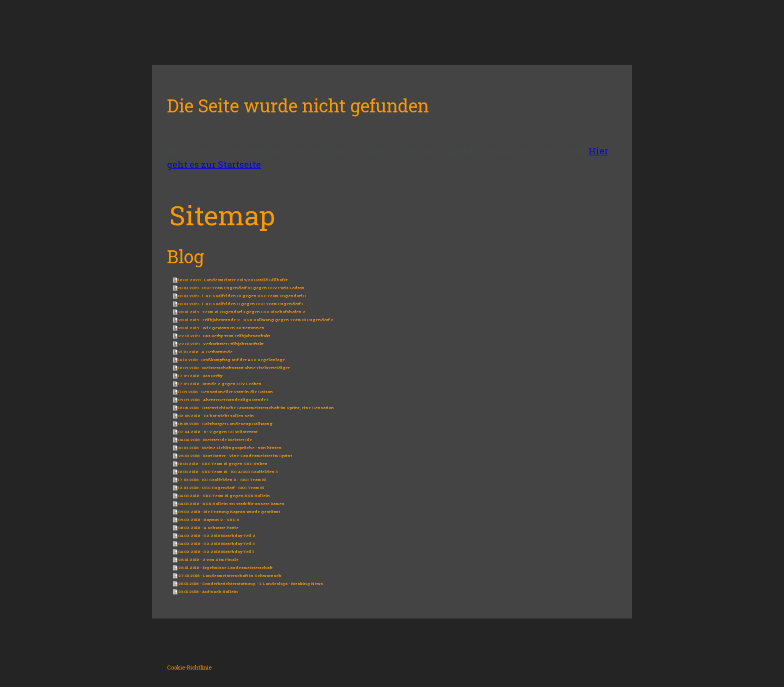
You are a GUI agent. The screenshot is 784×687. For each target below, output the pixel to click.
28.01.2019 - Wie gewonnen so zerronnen (221, 328)
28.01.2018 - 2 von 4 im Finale (208, 560)
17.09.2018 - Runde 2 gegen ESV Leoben (220, 384)
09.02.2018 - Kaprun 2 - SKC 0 (208, 520)
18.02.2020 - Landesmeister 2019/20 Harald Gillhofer (233, 280)
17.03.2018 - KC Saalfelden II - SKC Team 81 (222, 480)
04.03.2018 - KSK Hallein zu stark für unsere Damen (231, 504)
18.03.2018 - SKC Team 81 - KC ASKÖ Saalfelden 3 (228, 472)
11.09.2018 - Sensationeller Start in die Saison (225, 392)
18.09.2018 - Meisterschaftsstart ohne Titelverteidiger (234, 368)
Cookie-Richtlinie (189, 667)
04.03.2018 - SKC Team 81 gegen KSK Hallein (224, 496)
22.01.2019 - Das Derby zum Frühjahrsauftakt (224, 336)
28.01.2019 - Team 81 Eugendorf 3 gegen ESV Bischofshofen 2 (242, 312)
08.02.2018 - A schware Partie (208, 528)
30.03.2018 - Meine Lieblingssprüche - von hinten (230, 448)
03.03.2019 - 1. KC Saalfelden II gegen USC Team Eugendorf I (240, 304)
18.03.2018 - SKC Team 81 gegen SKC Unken (223, 464)
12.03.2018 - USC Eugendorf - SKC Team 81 (221, 488)
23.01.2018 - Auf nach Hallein (208, 592)
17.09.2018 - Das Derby (200, 376)
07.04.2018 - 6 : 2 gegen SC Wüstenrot (218, 432)
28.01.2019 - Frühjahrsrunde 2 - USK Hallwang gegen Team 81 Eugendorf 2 (256, 320)
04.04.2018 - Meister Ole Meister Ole (215, 440)
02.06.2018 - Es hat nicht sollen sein (216, 416)
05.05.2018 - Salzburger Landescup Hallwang (225, 424)
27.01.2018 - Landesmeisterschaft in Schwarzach (230, 576)
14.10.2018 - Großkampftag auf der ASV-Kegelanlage (231, 360)
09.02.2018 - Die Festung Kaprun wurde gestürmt (229, 512)
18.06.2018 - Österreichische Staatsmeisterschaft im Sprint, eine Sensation (256, 408)
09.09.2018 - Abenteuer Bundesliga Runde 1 (223, 400)
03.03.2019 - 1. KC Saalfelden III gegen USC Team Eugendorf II (242, 296)
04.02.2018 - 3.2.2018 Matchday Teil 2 (217, 536)
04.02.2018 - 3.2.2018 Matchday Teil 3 (216, 544)
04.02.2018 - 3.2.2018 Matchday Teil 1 (216, 552)
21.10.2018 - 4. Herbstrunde (205, 352)
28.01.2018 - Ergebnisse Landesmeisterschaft (225, 568)
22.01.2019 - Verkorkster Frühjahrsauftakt (221, 344)
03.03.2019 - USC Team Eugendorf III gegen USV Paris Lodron (241, 288)
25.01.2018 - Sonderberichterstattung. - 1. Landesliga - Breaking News (250, 584)
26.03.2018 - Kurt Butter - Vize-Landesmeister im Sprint (235, 456)
